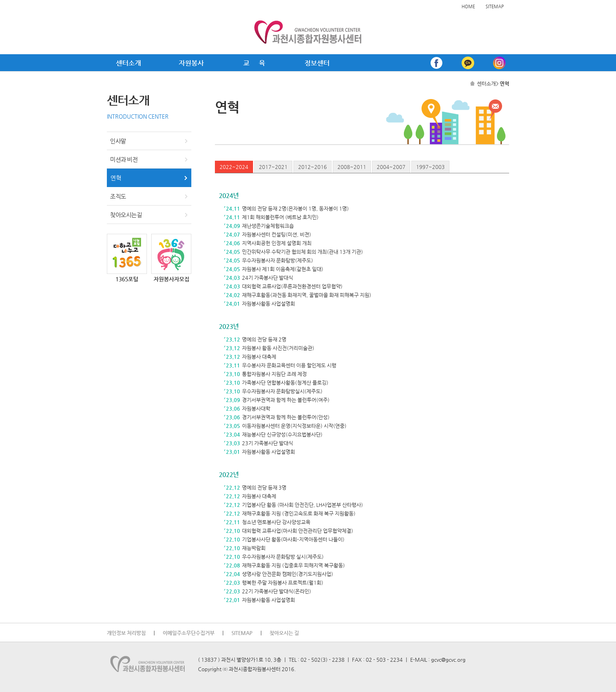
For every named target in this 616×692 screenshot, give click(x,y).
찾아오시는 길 (284, 633)
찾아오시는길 (126, 215)
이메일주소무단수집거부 (189, 633)
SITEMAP (495, 6)
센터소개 (128, 63)
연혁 (116, 178)
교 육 (254, 63)
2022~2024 (234, 167)
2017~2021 (273, 167)
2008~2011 (352, 167)
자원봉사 (191, 63)
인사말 (118, 141)
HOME (468, 6)
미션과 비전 (124, 159)
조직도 (118, 196)
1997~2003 (430, 167)
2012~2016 (313, 167)
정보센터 (317, 63)
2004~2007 (391, 167)
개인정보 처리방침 (126, 633)
